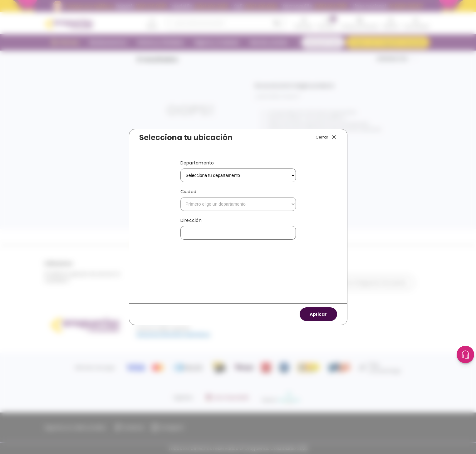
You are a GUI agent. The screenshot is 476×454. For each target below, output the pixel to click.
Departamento (197, 163)
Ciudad (189, 192)
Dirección (191, 220)
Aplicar (318, 314)
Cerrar (326, 137)
